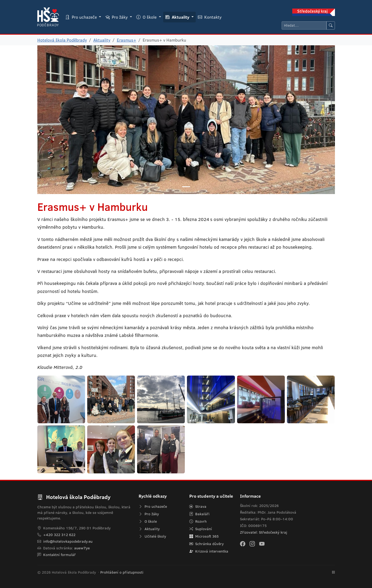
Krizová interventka (209, 551)
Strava (198, 506)
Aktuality (102, 40)
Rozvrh (198, 521)
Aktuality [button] (178, 17)
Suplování (201, 529)
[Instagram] (252, 543)
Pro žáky (149, 514)
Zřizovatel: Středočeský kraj (264, 532)
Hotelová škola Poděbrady (62, 40)
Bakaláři (199, 514)
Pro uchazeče (153, 506)
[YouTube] (262, 543)
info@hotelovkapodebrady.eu (68, 541)
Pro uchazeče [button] (82, 17)
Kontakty (210, 17)
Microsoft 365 (204, 536)
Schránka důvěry (207, 544)
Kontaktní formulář (59, 555)
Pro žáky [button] (117, 17)
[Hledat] (304, 25)
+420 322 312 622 (59, 535)
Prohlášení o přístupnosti (122, 572)
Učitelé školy (152, 536)
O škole (148, 521)
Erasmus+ (127, 40)
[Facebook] (243, 543)
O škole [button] (147, 17)
